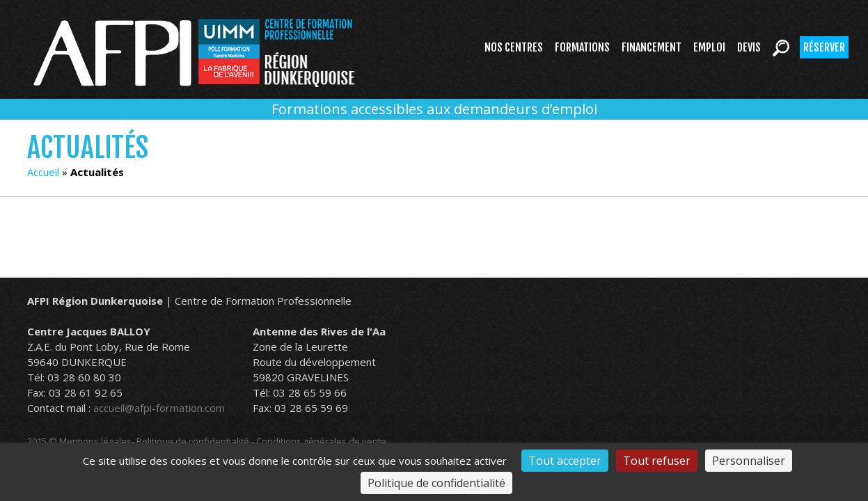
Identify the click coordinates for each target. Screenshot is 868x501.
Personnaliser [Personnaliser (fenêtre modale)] (749, 461)
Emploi (709, 47)
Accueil (43, 172)
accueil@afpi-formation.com (159, 408)
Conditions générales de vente (321, 441)
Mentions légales (95, 441)
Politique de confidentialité (193, 441)
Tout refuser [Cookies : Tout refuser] (657, 461)
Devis (749, 47)
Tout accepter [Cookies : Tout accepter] (565, 461)
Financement (652, 47)
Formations (582, 47)
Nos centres (514, 47)
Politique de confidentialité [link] (436, 483)
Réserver (824, 47)
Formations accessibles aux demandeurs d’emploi (434, 109)
